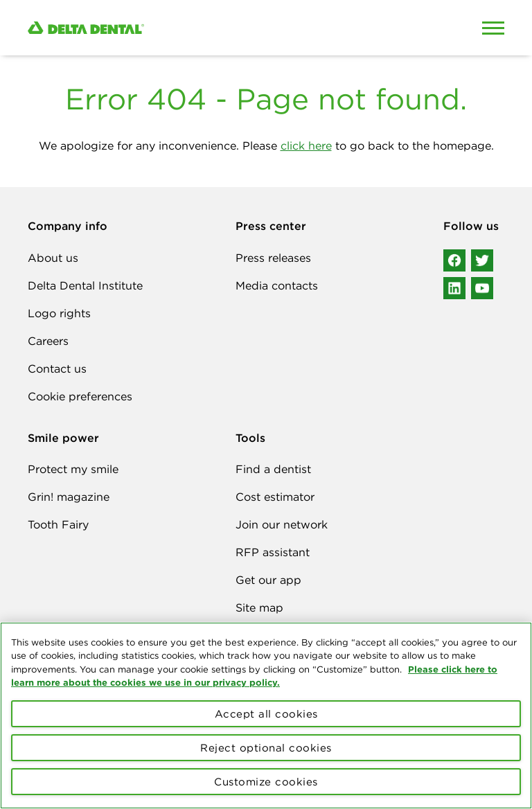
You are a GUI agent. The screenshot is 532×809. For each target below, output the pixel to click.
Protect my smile (73, 469)
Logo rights (59, 313)
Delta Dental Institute (85, 285)
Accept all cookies (266, 714)
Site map (259, 607)
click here (306, 145)
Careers (48, 341)
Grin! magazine (69, 497)
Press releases (273, 258)
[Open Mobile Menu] (493, 28)
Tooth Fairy (58, 524)
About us (53, 258)
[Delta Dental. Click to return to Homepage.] (204, 28)
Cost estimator (275, 497)
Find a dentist (273, 469)
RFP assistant (273, 552)
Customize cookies (266, 782)
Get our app (268, 580)
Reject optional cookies (266, 748)
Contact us (57, 368)
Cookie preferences (80, 396)
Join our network (282, 524)
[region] (266, 715)
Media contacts (277, 285)
